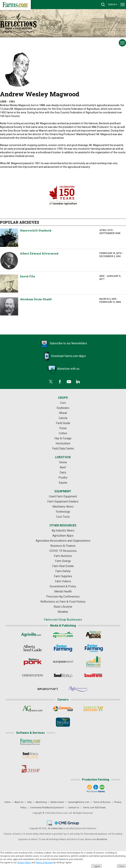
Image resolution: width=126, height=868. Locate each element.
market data (57, 828)
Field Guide (63, 423)
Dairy (63, 472)
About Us (19, 802)
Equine (63, 483)
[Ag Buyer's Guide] (93, 635)
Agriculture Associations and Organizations (63, 541)
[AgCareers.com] (33, 709)
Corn (63, 403)
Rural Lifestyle (63, 607)
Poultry (63, 478)
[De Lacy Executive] (63, 722)
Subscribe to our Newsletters (63, 344)
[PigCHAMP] (30, 769)
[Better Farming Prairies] (93, 648)
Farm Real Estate (63, 566)
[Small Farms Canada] (93, 675)
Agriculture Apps (63, 536)
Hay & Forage (63, 438)
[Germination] (33, 675)
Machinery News (63, 507)
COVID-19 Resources (63, 551)
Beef (63, 467)
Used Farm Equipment (63, 496)
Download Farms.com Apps (63, 356)
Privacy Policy (24, 863)
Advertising (41, 802)
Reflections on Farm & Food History (63, 602)
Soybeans (63, 408)
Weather (63, 612)
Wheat (63, 413)
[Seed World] (63, 675)
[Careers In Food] (63, 709)
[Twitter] (51, 382)
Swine (63, 462)
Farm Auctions (63, 556)
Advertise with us (63, 369)
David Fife (9, 284)
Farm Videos (63, 581)
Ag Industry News (63, 531)
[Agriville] (33, 635)
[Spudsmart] (48, 689)
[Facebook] (60, 382)
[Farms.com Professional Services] (30, 742)
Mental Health (63, 591)
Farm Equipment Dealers (63, 501)
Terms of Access (102, 802)
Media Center (57, 802)
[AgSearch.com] (63, 635)
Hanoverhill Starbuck (9, 238)
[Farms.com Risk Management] (93, 662)
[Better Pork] (33, 662)
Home (8, 802)
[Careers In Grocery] (93, 709)
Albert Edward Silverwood (9, 261)
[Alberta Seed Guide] (33, 648)
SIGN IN (113, 4)
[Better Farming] (63, 648)
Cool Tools (63, 517)
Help (29, 802)
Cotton (63, 433)
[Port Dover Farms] (96, 789)
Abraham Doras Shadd (9, 306)
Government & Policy (63, 586)
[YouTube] (69, 382)
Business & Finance (63, 546)
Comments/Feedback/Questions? (47, 808)
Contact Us (74, 808)
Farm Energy (63, 561)
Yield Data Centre (63, 449)
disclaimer (102, 839)
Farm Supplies (63, 576)
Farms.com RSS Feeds (94, 808)
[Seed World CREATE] (30, 755)
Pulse (63, 428)
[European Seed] (63, 662)
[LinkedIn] (78, 382)
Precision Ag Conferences (63, 597)
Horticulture (63, 443)
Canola (63, 418)
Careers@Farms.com (79, 802)
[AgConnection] (78, 689)
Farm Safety (63, 571)
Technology (63, 512)
